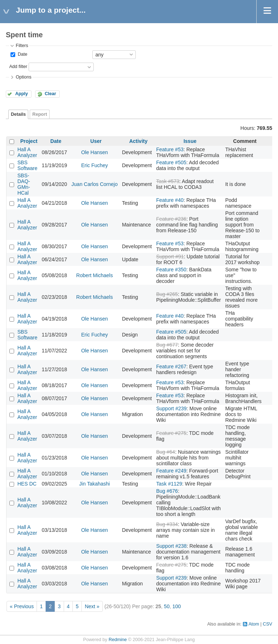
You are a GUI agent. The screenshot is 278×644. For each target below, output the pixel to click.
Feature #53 (170, 149)
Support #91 (170, 257)
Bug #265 (167, 294)
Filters (22, 46)
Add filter (18, 67)
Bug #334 (167, 524)
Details (18, 114)
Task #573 (168, 181)
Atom (254, 624)
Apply (22, 94)
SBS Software (27, 165)
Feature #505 (171, 162)
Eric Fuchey (94, 165)
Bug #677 (167, 345)
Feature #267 (171, 367)
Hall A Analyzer (27, 152)
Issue (190, 141)
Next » (92, 606)
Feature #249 (171, 471)
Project (29, 141)
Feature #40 (170, 200)
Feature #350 (171, 270)
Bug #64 (165, 452)
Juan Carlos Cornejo (94, 184)
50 (167, 606)
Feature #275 (171, 433)
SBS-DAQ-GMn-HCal (24, 184)
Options (23, 77)
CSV (268, 624)
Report (40, 114)
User (96, 141)
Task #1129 (169, 484)
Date (22, 54)
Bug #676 (167, 491)
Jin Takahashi (95, 484)
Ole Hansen (94, 152)
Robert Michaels (95, 275)
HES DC (27, 484)
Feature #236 (171, 219)
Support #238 (171, 546)
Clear (50, 94)
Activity (138, 141)
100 (176, 606)
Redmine (118, 640)
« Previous (22, 606)
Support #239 (171, 408)
